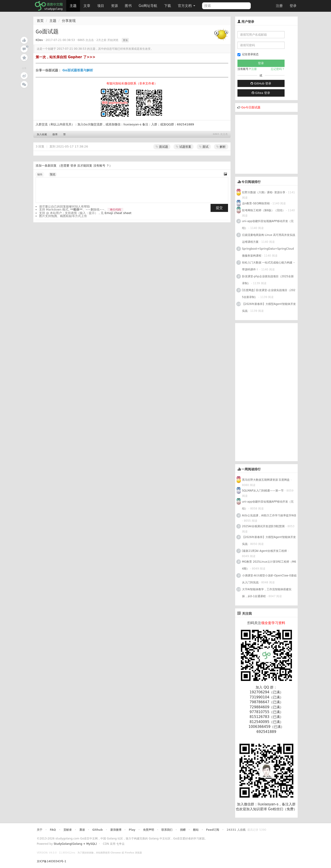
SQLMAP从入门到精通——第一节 (263, 491)
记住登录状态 (248, 54)
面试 (204, 147)
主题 (73, 6)
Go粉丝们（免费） (282, 809)
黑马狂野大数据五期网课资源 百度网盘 (266, 480)
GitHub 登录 (261, 83)
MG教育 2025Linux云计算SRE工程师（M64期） (269, 565)
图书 (128, 6)
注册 (279, 6)
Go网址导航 (148, 4)
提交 (219, 208)
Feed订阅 (213, 830)
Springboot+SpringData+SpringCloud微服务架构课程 (268, 252)
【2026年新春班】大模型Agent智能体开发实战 (269, 307)
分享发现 (69, 21)
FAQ (53, 830)
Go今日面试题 (251, 107)
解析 (221, 147)
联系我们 (167, 830)
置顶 (125, 40)
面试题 (162, 147)
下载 (168, 6)
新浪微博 (116, 830)
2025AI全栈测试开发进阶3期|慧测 (264, 526)
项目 (101, 6)
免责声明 (148, 830)
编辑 (40, 174)
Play (132, 830)
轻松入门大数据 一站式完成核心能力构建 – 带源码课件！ (268, 266)
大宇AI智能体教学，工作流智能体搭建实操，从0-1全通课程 (267, 593)
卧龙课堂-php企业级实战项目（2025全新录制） (268, 280)
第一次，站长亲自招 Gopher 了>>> (66, 57)
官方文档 (187, 6)
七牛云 (120, 844)
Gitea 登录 (261, 93)
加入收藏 (42, 135)
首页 (40, 21)
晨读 (82, 830)
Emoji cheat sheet (118, 213)
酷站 (196, 830)
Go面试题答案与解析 (78, 70)
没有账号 (99, 166)
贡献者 (68, 830)
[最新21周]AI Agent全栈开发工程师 (265, 551)
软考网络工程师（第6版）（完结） (264, 210)
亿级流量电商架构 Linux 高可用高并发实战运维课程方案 (269, 238)
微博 (55, 135)
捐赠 (183, 830)
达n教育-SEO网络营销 (256, 203)
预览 (53, 174)
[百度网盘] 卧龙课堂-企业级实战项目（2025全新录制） (269, 294)
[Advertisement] (270, 144)
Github (97, 830)
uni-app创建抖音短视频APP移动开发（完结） (268, 225)
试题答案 (184, 147)
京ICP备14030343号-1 (51, 861)
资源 (114, 6)
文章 (87, 6)
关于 (40, 830)
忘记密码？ (278, 69)
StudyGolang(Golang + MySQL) (75, 844)
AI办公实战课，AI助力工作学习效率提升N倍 (269, 515)
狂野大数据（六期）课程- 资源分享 (264, 192)
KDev (39, 40)
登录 (293, 6)
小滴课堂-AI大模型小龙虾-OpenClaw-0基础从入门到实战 (269, 579)
